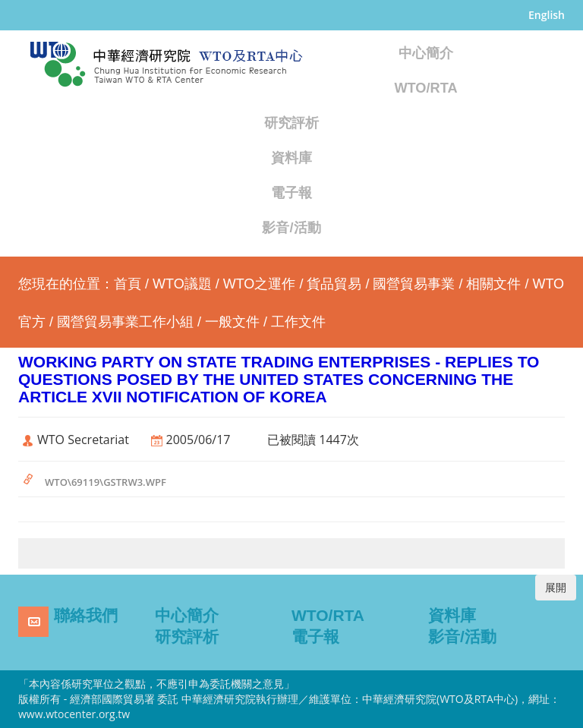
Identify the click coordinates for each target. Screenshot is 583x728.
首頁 (128, 284)
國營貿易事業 (414, 284)
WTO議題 (182, 284)
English (547, 15)
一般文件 (232, 322)
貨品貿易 (334, 284)
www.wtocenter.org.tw (74, 714)
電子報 (291, 193)
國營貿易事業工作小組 (125, 322)
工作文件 (298, 322)
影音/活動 (291, 228)
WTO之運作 (260, 284)
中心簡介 (426, 53)
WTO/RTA (425, 88)
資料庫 (291, 158)
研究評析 (291, 123)
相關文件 (493, 284)
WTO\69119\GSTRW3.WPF (106, 482)
